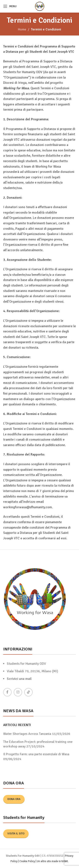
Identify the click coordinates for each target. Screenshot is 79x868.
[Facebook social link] (7, 692)
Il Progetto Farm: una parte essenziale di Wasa (36, 754)
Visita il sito (16, 834)
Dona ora (14, 799)
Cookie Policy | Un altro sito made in (40, 861)
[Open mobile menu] (10, 6)
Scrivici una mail (19, 679)
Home (22, 29)
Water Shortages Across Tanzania (27, 734)
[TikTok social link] (28, 692)
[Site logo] (40, 6)
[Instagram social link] (18, 692)
